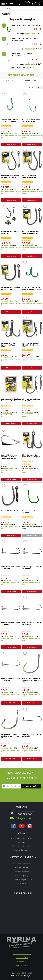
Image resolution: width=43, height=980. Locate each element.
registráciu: (30, 34)
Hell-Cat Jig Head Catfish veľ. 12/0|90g (10, 679)
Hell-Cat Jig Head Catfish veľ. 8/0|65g (10, 624)
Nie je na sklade (32, 535)
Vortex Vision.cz (22, 966)
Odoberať (31, 786)
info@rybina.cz (24, 818)
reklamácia (21, 883)
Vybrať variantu (11, 144)
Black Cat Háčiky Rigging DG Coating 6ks (10, 288)
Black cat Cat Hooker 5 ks (10, 511)
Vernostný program (22, 850)
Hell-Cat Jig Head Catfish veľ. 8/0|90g (32, 624)
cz (40, 2)
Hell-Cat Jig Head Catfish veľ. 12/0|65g (32, 735)
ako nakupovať (21, 868)
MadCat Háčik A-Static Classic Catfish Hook (25, 40)
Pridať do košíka (11, 479)
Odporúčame (31, 81)
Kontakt (22, 842)
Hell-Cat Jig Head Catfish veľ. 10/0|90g (10, 568)
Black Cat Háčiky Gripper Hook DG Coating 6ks (32, 232)
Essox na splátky (22, 876)
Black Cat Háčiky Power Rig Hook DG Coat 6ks (10, 177)
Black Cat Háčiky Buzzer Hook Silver (10, 232)
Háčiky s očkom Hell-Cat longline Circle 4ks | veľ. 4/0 (31, 680)
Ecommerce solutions (22, 954)
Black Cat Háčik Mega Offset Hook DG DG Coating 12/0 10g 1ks (9, 457)
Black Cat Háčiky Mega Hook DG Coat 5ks (31, 177)
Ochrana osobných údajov (22, 880)
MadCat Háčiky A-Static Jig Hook (26, 25)
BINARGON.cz (22, 958)
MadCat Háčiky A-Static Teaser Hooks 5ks (25, 55)
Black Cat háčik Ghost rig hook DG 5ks (32, 400)
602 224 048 (25, 814)
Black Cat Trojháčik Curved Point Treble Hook (9, 345)
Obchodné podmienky (22, 864)
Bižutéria (7, 8)
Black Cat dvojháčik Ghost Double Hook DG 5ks (11, 400)
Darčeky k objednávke (22, 846)
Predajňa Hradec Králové (22, 838)
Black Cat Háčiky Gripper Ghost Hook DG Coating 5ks (32, 345)
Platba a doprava (21, 872)
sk (40, 5)
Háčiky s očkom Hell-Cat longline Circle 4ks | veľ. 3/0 (10, 736)
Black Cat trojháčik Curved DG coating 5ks (31, 456)
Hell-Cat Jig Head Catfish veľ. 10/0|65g (32, 568)
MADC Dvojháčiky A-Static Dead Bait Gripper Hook (32, 288)
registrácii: (7, 133)
